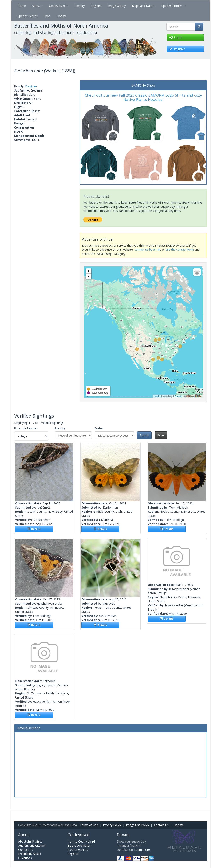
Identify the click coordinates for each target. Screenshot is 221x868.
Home (22, 6)
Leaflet (157, 396)
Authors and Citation (32, 845)
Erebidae (31, 86)
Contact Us (161, 825)
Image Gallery (117, 6)
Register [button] (177, 49)
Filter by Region (26, 428)
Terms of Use (89, 825)
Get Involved (59, 6)
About (37, 6)
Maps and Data (144, 6)
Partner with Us (78, 850)
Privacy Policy (112, 825)
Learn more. (142, 850)
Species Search (28, 16)
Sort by (60, 428)
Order (99, 428)
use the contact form (180, 250)
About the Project (30, 841)
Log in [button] (176, 37)
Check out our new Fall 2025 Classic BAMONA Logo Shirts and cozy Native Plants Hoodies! (143, 97)
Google (178, 396)
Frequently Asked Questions (30, 856)
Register (73, 854)
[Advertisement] (111, 764)
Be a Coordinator (79, 845)
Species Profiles (173, 6)
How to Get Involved (81, 841)
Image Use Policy (137, 825)
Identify (80, 6)
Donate (62, 16)
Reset (161, 435)
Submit (144, 435)
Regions (96, 6)
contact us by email (147, 250)
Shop (47, 16)
